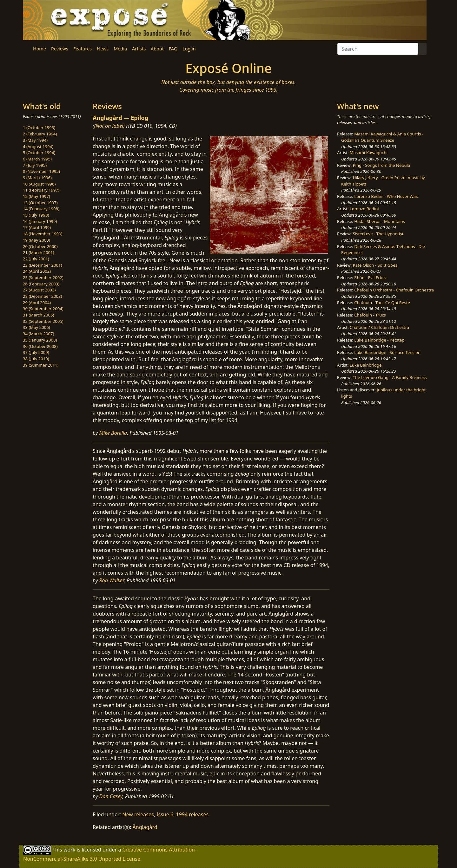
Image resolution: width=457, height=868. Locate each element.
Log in (189, 49)
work (69, 850)
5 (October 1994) (39, 153)
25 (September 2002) (43, 277)
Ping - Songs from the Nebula (382, 165)
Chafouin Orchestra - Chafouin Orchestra (394, 290)
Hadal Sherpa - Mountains (380, 221)
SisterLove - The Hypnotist (378, 234)
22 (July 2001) (36, 259)
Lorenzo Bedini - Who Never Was (386, 196)
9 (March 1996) (37, 178)
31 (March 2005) (38, 315)
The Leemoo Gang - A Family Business (390, 377)
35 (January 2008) (40, 340)
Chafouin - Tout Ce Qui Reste (382, 303)
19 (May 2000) (36, 240)
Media (120, 49)
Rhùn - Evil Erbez (370, 277)
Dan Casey (111, 796)
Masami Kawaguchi (369, 153)
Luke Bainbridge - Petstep (379, 340)
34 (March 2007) (38, 334)
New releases (138, 814)
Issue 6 (165, 814)
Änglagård (145, 827)
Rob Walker (112, 580)
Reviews (60, 49)
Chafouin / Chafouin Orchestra (379, 327)
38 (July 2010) (36, 359)
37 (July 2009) (36, 352)
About (157, 49)
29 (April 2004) (37, 303)
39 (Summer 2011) (41, 365)
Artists (139, 49)
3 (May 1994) (35, 140)
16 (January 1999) (40, 221)
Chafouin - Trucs (370, 315)
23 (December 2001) (42, 265)
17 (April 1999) (37, 227)
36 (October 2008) (40, 346)
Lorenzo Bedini (364, 209)
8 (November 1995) (41, 171)
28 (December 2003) (42, 296)
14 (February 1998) (41, 209)
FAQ (173, 49)
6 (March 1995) (37, 159)
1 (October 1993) (39, 127)
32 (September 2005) (43, 321)
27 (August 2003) (39, 290)
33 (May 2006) (36, 327)
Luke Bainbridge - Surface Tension (387, 352)
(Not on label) (109, 126)
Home (40, 49)
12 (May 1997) (36, 196)
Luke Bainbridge (366, 365)
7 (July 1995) (35, 165)
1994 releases (192, 814)
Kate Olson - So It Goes (375, 265)
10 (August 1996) (39, 184)
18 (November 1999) (43, 234)
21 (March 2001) (38, 252)
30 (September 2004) (43, 309)
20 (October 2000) (40, 246)
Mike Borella (113, 433)
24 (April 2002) (37, 271)
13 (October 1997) (40, 203)
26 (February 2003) (41, 284)
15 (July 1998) (36, 215)
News (103, 49)
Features (83, 49)
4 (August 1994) (38, 147)
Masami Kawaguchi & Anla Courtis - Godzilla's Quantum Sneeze (382, 137)
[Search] (378, 49)
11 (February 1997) (41, 190)
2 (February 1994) (40, 134)
